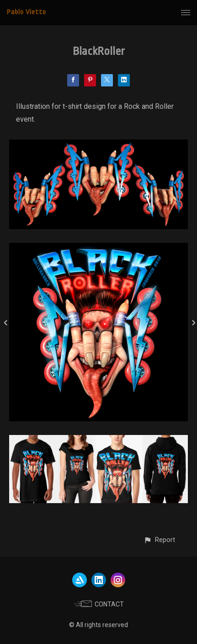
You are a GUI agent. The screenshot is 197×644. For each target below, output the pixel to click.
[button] (159, 540)
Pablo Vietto (27, 12)
